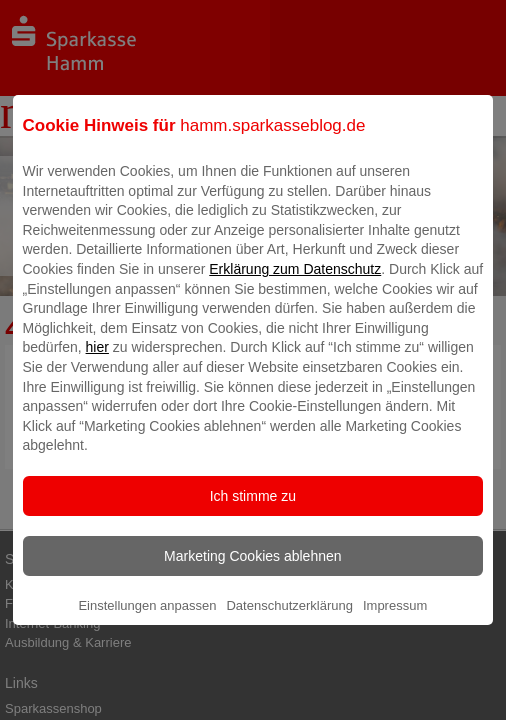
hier (97, 362)
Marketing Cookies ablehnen (252, 571)
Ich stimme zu (253, 511)
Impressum (395, 620)
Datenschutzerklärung (289, 620)
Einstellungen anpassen (147, 620)
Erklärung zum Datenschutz (295, 284)
